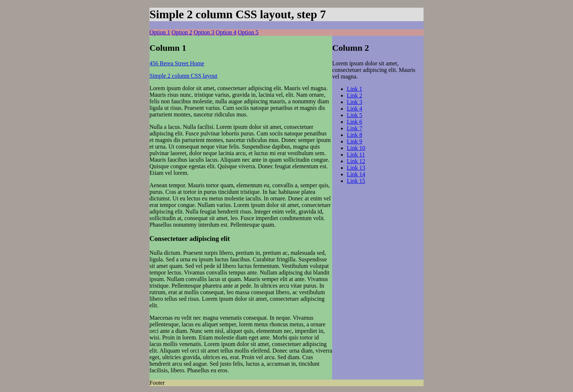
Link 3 (354, 102)
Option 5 (248, 32)
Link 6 (354, 122)
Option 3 (204, 32)
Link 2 (354, 95)
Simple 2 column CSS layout (183, 76)
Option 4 (226, 32)
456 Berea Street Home (177, 63)
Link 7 (354, 128)
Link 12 (356, 161)
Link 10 (356, 148)
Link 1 (354, 89)
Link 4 (354, 109)
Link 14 (356, 174)
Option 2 (182, 32)
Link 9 (354, 141)
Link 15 (356, 181)
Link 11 (356, 155)
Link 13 (356, 168)
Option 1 (160, 32)
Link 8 (354, 135)
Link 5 (354, 115)
